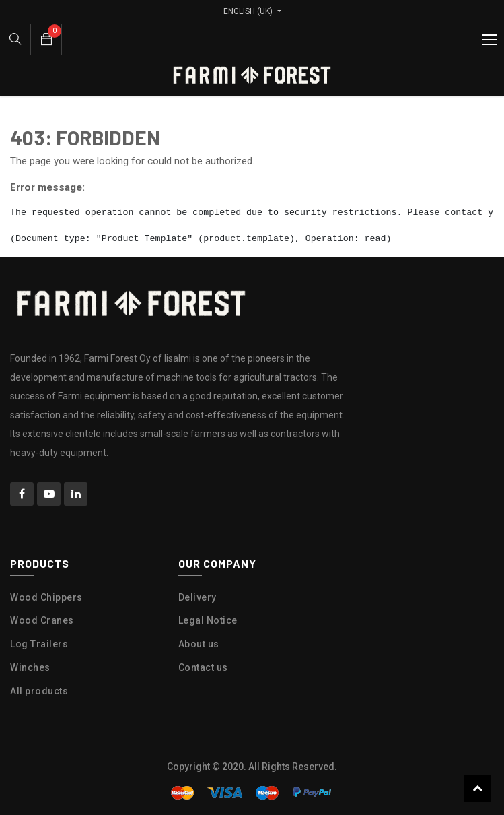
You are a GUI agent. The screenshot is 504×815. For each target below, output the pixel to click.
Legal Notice (208, 620)
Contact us (203, 667)
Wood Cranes (42, 620)
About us (199, 644)
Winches (30, 667)
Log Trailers (39, 644)
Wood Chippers (46, 597)
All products (39, 691)
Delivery (197, 597)
